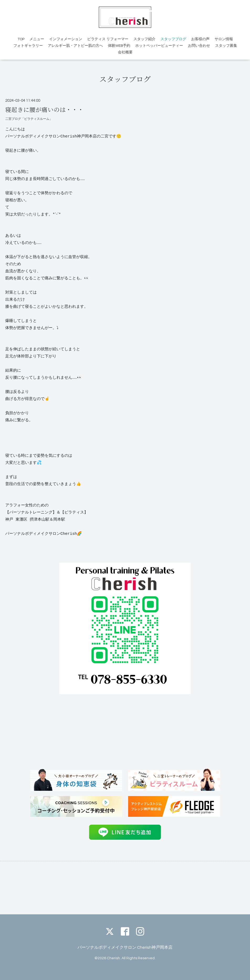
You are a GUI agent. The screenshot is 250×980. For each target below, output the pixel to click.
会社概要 (125, 52)
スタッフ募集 (226, 46)
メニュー (37, 39)
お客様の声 (200, 39)
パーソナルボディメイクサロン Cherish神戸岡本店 (125, 947)
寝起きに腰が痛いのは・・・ (45, 109)
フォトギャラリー (28, 46)
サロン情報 (224, 39)
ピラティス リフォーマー (108, 39)
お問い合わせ (199, 46)
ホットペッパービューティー (159, 46)
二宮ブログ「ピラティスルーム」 (29, 119)
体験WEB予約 (119, 46)
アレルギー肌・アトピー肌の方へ (75, 46)
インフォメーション (66, 39)
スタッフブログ (173, 39)
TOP (21, 39)
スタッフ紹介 (144, 39)
